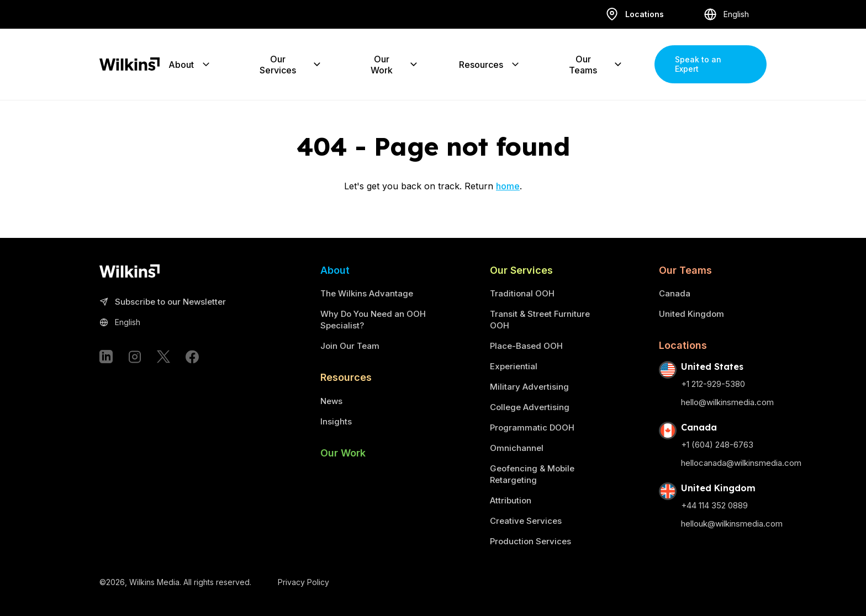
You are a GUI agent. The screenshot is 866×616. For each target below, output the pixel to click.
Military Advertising (529, 387)
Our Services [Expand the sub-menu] (291, 64)
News (331, 401)
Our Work (343, 453)
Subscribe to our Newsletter (163, 302)
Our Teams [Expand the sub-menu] (596, 64)
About (335, 270)
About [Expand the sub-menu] (190, 64)
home (508, 186)
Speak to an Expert (698, 64)
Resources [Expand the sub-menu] (490, 64)
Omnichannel (517, 448)
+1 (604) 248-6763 (717, 445)
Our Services (521, 270)
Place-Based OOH (526, 346)
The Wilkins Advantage (367, 293)
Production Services (530, 541)
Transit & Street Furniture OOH (540, 320)
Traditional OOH (522, 293)
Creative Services (526, 521)
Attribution (511, 500)
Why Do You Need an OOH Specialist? (373, 320)
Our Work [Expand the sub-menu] (395, 64)
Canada (675, 293)
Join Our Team (350, 346)
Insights (336, 421)
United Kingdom (691, 314)
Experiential (514, 366)
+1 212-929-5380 (713, 384)
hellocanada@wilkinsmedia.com (741, 463)
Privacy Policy (303, 582)
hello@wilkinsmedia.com (727, 402)
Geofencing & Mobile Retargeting (532, 474)
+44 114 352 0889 (714, 505)
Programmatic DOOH (532, 428)
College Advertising (530, 407)
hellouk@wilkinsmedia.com (732, 524)
